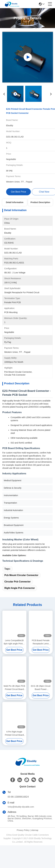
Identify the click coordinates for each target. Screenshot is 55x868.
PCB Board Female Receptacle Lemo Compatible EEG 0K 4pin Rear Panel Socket (41, 665)
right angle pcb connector (20, 611)
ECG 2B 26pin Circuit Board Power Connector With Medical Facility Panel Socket (41, 710)
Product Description (40, 202)
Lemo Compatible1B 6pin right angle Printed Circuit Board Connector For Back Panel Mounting (14, 665)
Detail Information (15, 202)
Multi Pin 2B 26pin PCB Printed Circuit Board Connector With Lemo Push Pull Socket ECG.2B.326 (14, 710)
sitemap (35, 853)
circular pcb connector (18, 604)
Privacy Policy (23, 853)
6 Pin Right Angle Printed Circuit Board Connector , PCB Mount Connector (14, 756)
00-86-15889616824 (18, 819)
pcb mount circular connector (21, 598)
